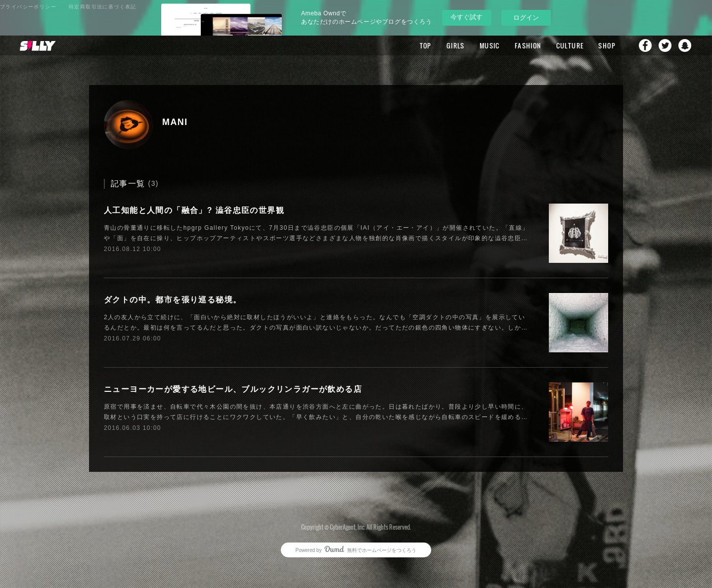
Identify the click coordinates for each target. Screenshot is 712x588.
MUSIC (490, 45)
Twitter (665, 45)
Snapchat (685, 45)
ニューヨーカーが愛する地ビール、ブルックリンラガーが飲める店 (233, 389)
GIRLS (456, 45)
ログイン (526, 18)
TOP (426, 45)
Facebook (645, 45)
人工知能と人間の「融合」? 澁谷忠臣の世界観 (194, 210)
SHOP (607, 45)
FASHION (528, 45)
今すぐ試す (467, 17)
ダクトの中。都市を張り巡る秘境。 (173, 300)
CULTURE (570, 45)
